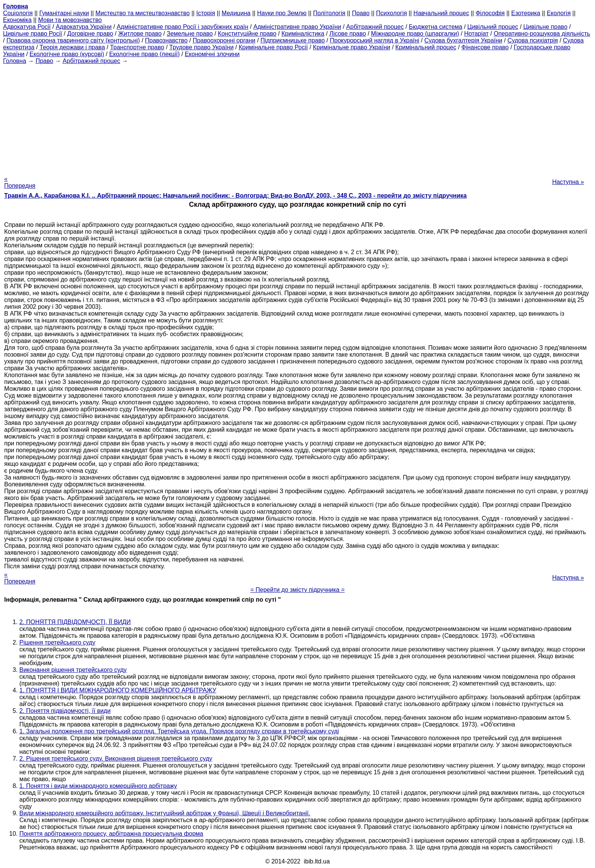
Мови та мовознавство (70, 20)
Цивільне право (545, 27)
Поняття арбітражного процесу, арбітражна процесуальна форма (111, 834)
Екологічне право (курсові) (67, 54)
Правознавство (166, 40)
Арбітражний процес (375, 27)
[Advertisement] (297, 118)
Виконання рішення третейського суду (73, 670)
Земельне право (190, 34)
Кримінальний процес (426, 47)
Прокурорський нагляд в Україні (375, 40)
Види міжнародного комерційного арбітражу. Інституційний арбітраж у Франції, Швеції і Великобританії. (165, 813)
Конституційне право (247, 34)
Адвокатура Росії (27, 27)
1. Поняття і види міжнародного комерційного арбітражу (98, 786)
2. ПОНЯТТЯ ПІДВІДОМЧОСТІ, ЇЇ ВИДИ (75, 622)
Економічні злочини (212, 54)
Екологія (559, 13)
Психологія (391, 13)
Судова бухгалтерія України (463, 40)
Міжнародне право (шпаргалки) (415, 34)
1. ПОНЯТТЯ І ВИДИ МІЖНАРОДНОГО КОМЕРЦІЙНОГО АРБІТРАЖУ (118, 690)
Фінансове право (485, 47)
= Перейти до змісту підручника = (298, 590)
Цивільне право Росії (33, 34)
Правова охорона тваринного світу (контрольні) (73, 40)
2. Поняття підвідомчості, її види (65, 711)
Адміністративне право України (297, 27)
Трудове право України (201, 47)
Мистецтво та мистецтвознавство (143, 13)
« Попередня (20, 182)
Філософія (490, 13)
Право (361, 13)
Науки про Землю (282, 13)
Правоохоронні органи (224, 40)
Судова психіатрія (533, 40)
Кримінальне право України (352, 47)
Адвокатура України (84, 27)
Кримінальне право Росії (273, 47)
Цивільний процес (493, 27)
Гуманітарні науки (64, 13)
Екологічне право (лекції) (145, 54)
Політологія (329, 13)
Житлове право (140, 34)
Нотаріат (476, 34)
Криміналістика (303, 34)
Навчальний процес (442, 13)
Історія (206, 13)
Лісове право (348, 34)
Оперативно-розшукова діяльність (542, 34)
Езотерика (526, 13)
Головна (15, 61)
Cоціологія (18, 13)
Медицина (236, 13)
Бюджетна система (435, 27)
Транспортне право (137, 47)
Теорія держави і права (72, 47)
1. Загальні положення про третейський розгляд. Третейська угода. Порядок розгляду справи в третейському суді (179, 731)
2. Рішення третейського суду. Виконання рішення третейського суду (116, 759)
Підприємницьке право (293, 40)
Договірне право (90, 34)
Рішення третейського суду (57, 642)
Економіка (17, 20)
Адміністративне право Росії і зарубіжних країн (182, 27)
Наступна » (568, 182)
